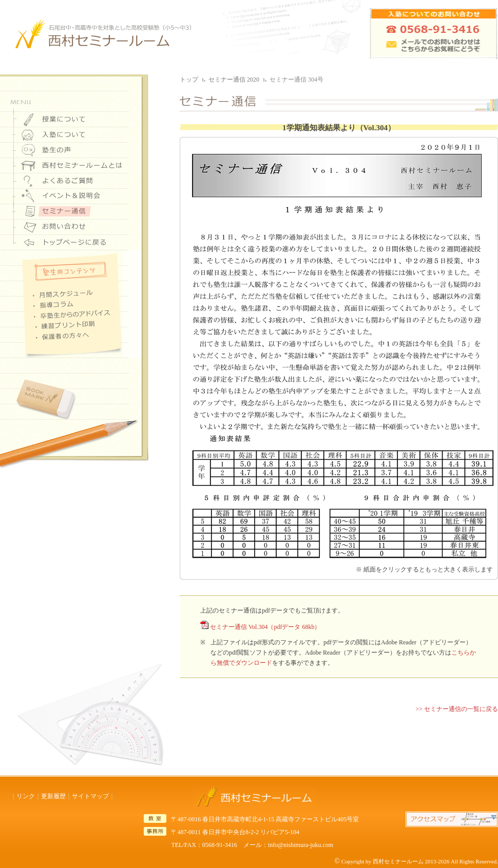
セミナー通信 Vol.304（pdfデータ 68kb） (265, 627)
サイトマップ (90, 796)
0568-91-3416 (220, 845)
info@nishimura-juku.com (301, 845)
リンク (26, 796)
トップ (189, 80)
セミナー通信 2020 (234, 80)
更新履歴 (53, 796)
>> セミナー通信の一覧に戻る (457, 709)
